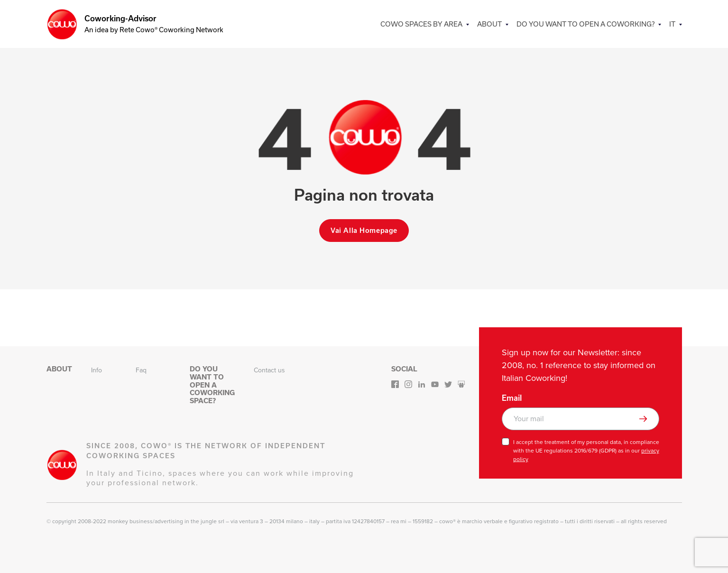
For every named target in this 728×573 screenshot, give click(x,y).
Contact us (269, 370)
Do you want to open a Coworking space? (212, 385)
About (492, 24)
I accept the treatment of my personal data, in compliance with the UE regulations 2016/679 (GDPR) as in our (586, 451)
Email (512, 398)
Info (97, 370)
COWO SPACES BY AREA (425, 24)
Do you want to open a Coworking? (587, 24)
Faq (141, 370)
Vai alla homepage (364, 231)
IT (672, 24)
